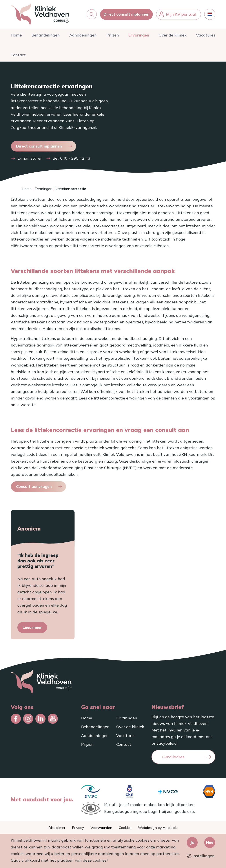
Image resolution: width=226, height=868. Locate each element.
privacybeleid (164, 743)
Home (16, 37)
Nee (210, 842)
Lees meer (32, 630)
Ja (192, 842)
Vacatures (206, 37)
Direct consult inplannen (126, 15)
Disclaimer (57, 828)
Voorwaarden (101, 828)
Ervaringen (139, 37)
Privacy (78, 828)
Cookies (125, 828)
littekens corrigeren (56, 444)
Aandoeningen (83, 37)
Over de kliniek (173, 37)
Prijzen (113, 37)
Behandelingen (46, 37)
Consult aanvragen (34, 489)
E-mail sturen (30, 161)
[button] (92, 15)
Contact (18, 57)
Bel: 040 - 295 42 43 (71, 161)
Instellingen (201, 856)
